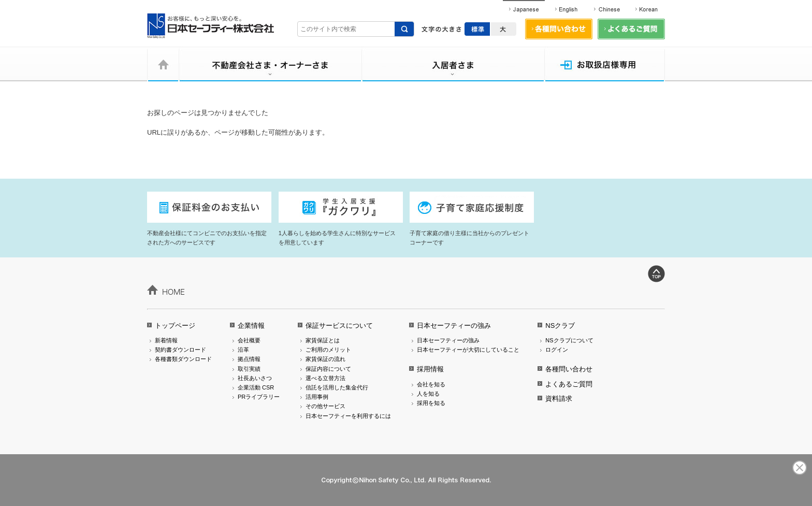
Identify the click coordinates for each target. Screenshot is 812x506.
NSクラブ (560, 326)
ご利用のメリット (328, 350)
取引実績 (249, 369)
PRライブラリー (259, 397)
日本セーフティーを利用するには (348, 416)
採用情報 (430, 369)
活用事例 (317, 397)
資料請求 (559, 399)
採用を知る (431, 403)
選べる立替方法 (325, 378)
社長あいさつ (255, 378)
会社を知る (431, 384)
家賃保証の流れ (325, 359)
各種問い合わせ (569, 369)
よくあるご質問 (569, 384)
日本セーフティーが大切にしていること (468, 350)
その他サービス (325, 406)
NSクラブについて (569, 340)
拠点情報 (249, 359)
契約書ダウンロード (180, 350)
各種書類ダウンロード (183, 359)
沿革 (243, 350)
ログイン (557, 350)
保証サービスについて (339, 326)
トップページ (175, 326)
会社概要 (249, 340)
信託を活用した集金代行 (337, 387)
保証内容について (328, 369)
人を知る (428, 394)
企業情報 (251, 326)
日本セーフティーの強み (454, 326)
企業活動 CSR (256, 387)
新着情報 (166, 340)
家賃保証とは (323, 340)
